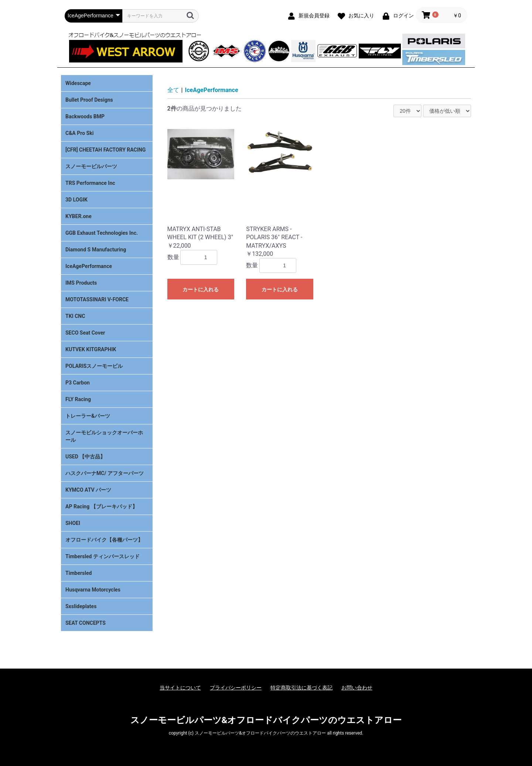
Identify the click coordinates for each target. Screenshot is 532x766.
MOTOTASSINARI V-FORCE (97, 299)
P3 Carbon (78, 383)
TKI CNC (75, 316)
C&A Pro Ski (79, 133)
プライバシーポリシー (236, 688)
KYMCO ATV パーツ (88, 490)
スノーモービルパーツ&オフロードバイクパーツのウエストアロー (266, 720)
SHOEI (73, 523)
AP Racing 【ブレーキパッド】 (101, 506)
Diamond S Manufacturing (96, 250)
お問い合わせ (357, 688)
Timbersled (79, 573)
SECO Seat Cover (85, 333)
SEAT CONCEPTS (86, 623)
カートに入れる (201, 289)
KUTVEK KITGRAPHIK (91, 349)
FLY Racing (78, 399)
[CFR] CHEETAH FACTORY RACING (105, 150)
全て (173, 90)
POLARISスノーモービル (94, 366)
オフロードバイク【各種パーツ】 (104, 540)
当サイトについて (180, 688)
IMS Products (81, 283)
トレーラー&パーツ (88, 416)
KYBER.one (79, 216)
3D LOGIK (76, 200)
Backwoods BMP (85, 116)
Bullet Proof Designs (89, 100)
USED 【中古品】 (85, 457)
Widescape (78, 83)
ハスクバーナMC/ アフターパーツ (105, 473)
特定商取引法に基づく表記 (301, 688)
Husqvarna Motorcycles (93, 590)
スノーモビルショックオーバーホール (104, 436)
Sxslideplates (81, 606)
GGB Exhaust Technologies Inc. (102, 233)
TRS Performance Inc (90, 183)
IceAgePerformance (89, 266)
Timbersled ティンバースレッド (103, 556)
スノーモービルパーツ (91, 166)
